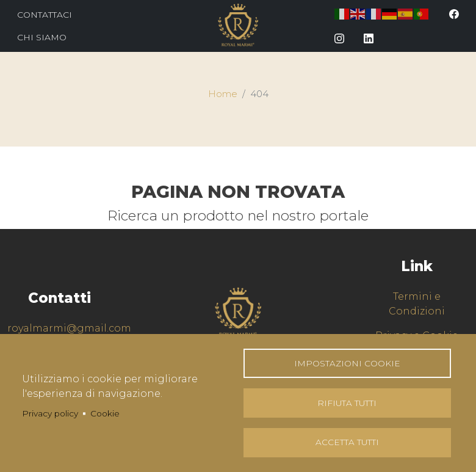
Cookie (105, 413)
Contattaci (45, 15)
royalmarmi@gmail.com (69, 328)
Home (223, 94)
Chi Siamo (42, 37)
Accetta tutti (347, 442)
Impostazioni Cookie (347, 363)
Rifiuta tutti (347, 402)
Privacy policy (50, 413)
